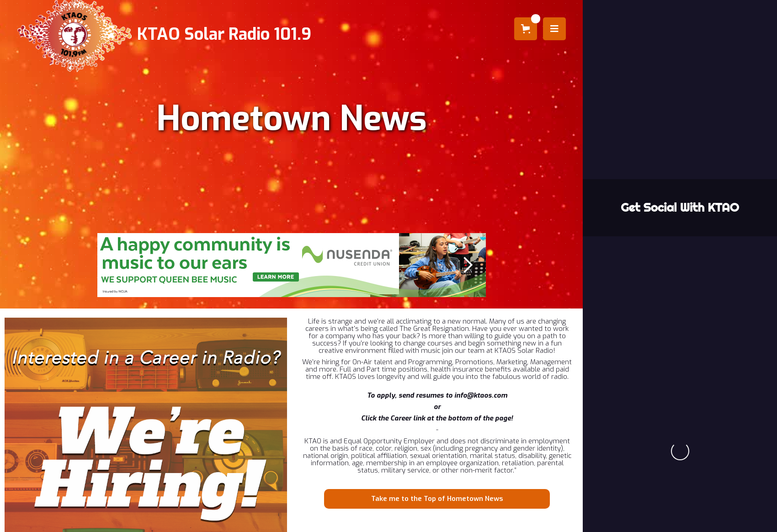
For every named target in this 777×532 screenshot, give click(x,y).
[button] (526, 29)
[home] (167, 34)
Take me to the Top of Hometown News (437, 499)
